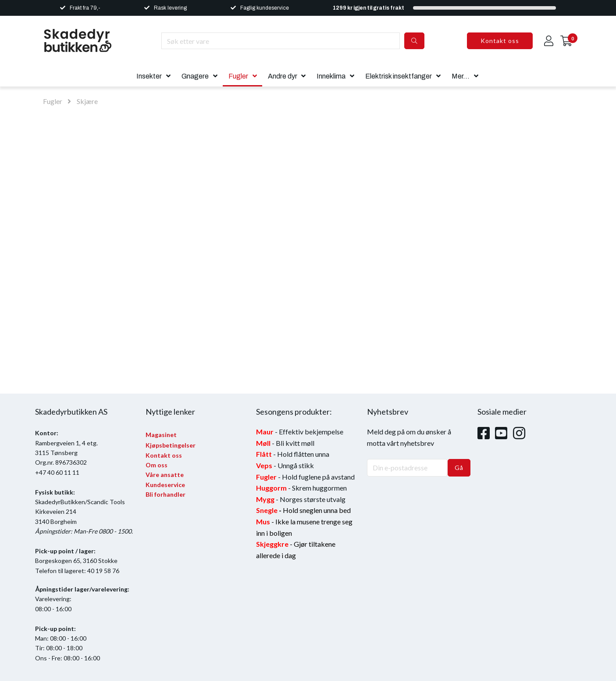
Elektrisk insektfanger (399, 76)
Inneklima (331, 76)
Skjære (87, 101)
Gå (459, 468)
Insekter (149, 76)
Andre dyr (283, 76)
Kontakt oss (500, 41)
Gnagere (195, 76)
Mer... (461, 76)
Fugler (238, 76)
